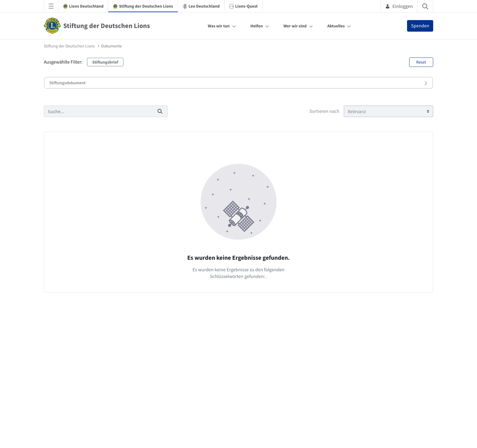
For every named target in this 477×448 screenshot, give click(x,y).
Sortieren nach (324, 111)
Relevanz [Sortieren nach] (357, 111)
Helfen (257, 26)
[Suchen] (98, 111)
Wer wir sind (295, 26)
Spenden (420, 26)
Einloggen (399, 6)
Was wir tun (219, 26)
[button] (238, 83)
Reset (421, 62)
